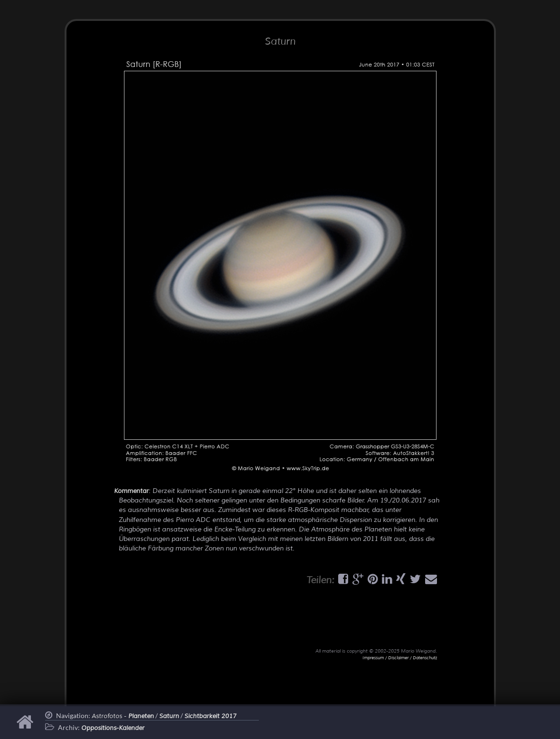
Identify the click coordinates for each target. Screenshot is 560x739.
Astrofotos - (123, 716)
